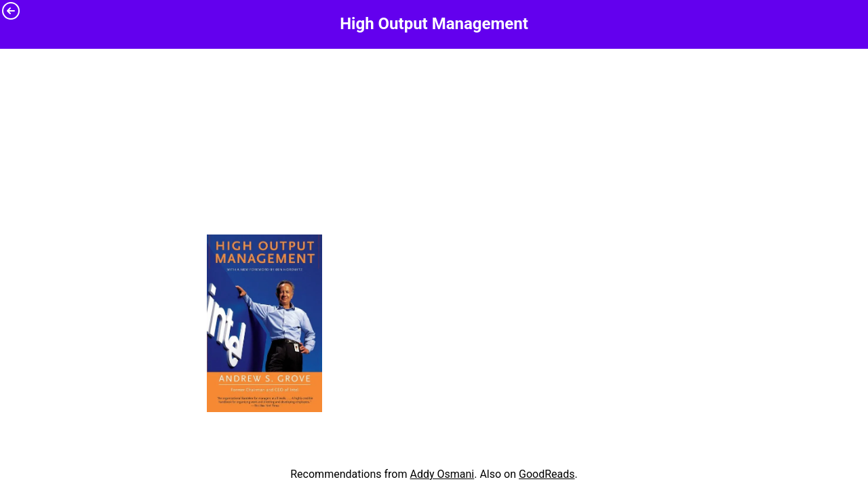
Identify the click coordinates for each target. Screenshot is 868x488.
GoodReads (547, 474)
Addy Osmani (442, 474)
